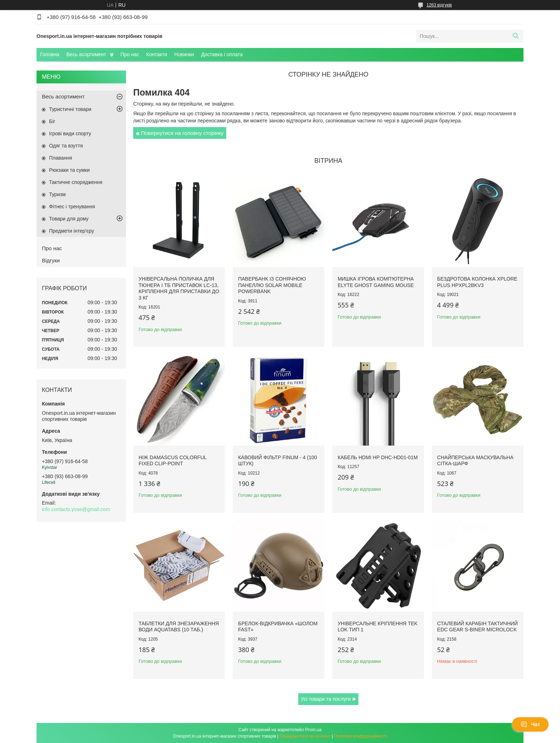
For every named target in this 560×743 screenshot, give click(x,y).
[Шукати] (515, 36)
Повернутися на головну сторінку (182, 133)
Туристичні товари (70, 109)
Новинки (184, 54)
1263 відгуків (439, 5)
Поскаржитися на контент (305, 736)
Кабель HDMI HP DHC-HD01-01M (378, 457)
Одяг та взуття (66, 146)
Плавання (61, 158)
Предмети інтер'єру (72, 231)
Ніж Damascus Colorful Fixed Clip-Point (173, 461)
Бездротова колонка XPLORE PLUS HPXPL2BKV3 (477, 282)
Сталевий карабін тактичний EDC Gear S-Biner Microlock (477, 627)
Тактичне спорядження (76, 182)
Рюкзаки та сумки (69, 170)
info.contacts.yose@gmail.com (76, 509)
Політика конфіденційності (361, 736)
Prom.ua (313, 730)
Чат (530, 724)
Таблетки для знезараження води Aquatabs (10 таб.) (179, 627)
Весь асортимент (86, 54)
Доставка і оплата (222, 54)
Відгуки (51, 260)
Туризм (57, 194)
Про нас (130, 54)
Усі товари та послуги (326, 699)
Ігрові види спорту (70, 133)
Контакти (157, 54)
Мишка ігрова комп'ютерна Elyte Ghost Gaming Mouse (376, 282)
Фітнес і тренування (72, 207)
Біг (52, 121)
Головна (50, 54)
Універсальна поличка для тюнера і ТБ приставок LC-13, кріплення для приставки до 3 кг (179, 288)
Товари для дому (69, 219)
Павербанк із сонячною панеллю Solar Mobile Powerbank (272, 285)
